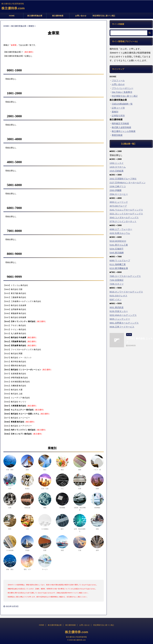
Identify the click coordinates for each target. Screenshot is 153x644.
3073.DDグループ (118, 206)
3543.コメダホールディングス (124, 218)
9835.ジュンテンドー (120, 319)
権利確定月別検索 (120, 123)
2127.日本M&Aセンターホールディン (128, 183)
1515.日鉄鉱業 (117, 171)
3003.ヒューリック (119, 202)
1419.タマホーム (118, 167)
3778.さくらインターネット (123, 221)
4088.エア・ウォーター (121, 229)
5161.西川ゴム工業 (119, 245)
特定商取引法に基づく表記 (104, 16)
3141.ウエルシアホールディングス (126, 210)
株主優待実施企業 (35, 16)
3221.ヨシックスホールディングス (126, 214)
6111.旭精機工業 (118, 264)
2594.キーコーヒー (119, 194)
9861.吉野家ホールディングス (124, 323)
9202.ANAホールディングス (123, 315)
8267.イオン (116, 299)
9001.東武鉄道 (117, 307)
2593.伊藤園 (116, 190)
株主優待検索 (58, 16)
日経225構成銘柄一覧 (122, 104)
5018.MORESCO (118, 241)
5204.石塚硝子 (117, 249)
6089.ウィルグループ (120, 261)
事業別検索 (117, 135)
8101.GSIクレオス (118, 296)
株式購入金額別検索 (121, 127)
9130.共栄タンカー (119, 311)
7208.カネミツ (117, 284)
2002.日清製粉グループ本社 (123, 179)
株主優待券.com (13, 8)
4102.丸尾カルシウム (120, 233)
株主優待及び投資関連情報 (76, 637)
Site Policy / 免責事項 (122, 92)
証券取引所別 (118, 116)
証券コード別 (118, 108)
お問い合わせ (81, 16)
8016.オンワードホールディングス (126, 292)
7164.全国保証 (117, 280)
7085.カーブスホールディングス (125, 276)
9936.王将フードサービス (122, 327)
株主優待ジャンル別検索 (124, 131)
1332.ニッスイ (117, 163)
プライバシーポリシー (123, 88)
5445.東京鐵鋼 (117, 253)
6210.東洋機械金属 (119, 268)
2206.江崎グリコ (118, 186)
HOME (12, 16)
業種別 (115, 112)
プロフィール (118, 80)
